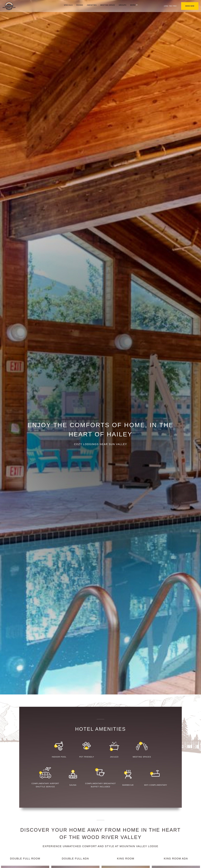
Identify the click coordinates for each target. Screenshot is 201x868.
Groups (123, 5)
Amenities (92, 5)
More (133, 5)
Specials (68, 5)
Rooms (80, 5)
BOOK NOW (190, 6)
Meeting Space (108, 5)
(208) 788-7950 (170, 6)
